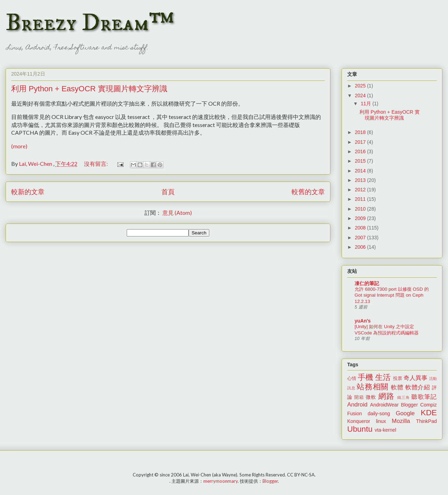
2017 (361, 142)
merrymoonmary (220, 481)
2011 (361, 199)
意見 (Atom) (177, 213)
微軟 (371, 397)
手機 (365, 377)
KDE (429, 413)
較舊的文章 (308, 192)
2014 (361, 171)
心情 (352, 379)
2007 (361, 238)
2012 (361, 190)
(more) (19, 146)
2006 (361, 247)
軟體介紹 (418, 387)
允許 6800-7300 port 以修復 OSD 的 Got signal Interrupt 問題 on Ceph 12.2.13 (392, 295)
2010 (361, 209)
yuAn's (363, 321)
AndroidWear (384, 405)
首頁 (168, 192)
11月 (366, 104)
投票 (398, 379)
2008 (361, 228)
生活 (383, 377)
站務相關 (373, 387)
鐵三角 (404, 397)
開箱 (359, 397)
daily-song (379, 413)
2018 (361, 132)
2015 (361, 161)
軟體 (397, 387)
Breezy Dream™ (90, 23)
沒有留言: (96, 164)
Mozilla (401, 421)
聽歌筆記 (424, 397)
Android (357, 405)
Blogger (409, 405)
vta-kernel (385, 430)
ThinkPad (426, 421)
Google (405, 413)
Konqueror (359, 421)
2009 (361, 218)
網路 (386, 396)
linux (381, 421)
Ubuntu (360, 429)
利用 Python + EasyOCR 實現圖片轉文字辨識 (89, 89)
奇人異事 (415, 378)
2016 (361, 151)
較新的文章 (28, 192)
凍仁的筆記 (367, 283)
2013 (361, 180)
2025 (361, 86)
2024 (361, 96)
